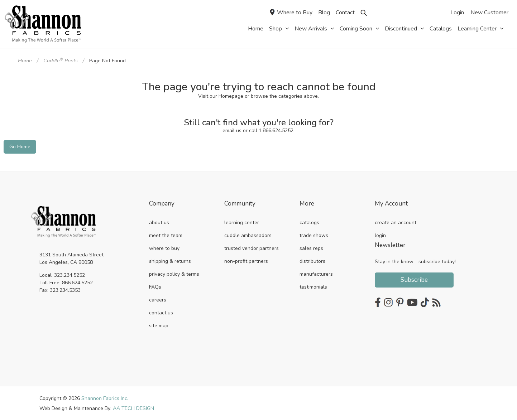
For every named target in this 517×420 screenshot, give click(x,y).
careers (158, 299)
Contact (345, 13)
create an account (396, 222)
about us (159, 222)
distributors (312, 260)
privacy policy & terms (174, 273)
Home (25, 61)
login (380, 235)
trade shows (314, 235)
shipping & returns (170, 260)
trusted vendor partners (252, 248)
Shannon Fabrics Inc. (105, 398)
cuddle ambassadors (248, 235)
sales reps (311, 248)
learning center (242, 222)
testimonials (313, 286)
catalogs (309, 222)
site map (159, 325)
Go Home (20, 146)
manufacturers (316, 273)
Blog (324, 13)
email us (232, 131)
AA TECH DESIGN (133, 408)
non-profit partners (246, 260)
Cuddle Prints (60, 61)
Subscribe (414, 279)
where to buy (164, 248)
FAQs (155, 286)
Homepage (231, 96)
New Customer (489, 13)
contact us (161, 312)
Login (457, 13)
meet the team (166, 235)
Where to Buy (291, 13)
